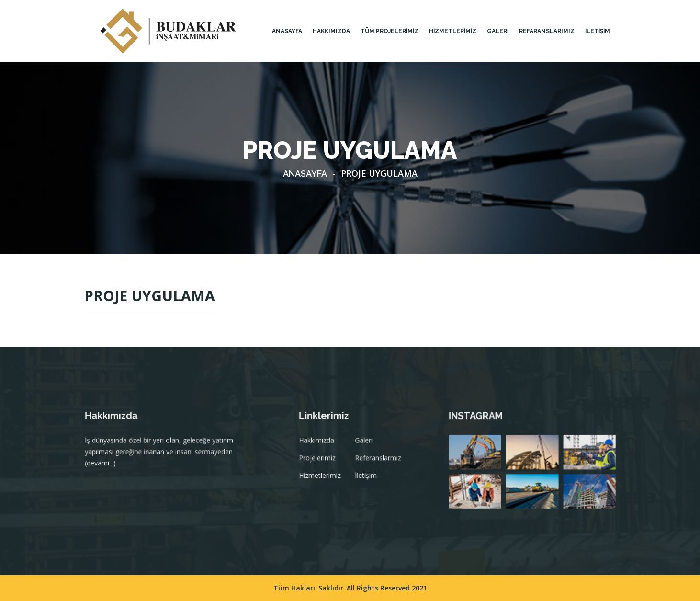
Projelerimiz (321, 462)
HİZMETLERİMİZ (453, 31)
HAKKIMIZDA (331, 31)
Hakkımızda (320, 445)
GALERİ (498, 31)
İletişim (367, 478)
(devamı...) (104, 466)
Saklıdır (331, 588)
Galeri (365, 445)
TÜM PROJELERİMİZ (390, 31)
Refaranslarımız (547, 31)
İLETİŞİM (598, 31)
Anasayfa (287, 31)
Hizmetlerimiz (323, 478)
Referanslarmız (378, 462)
